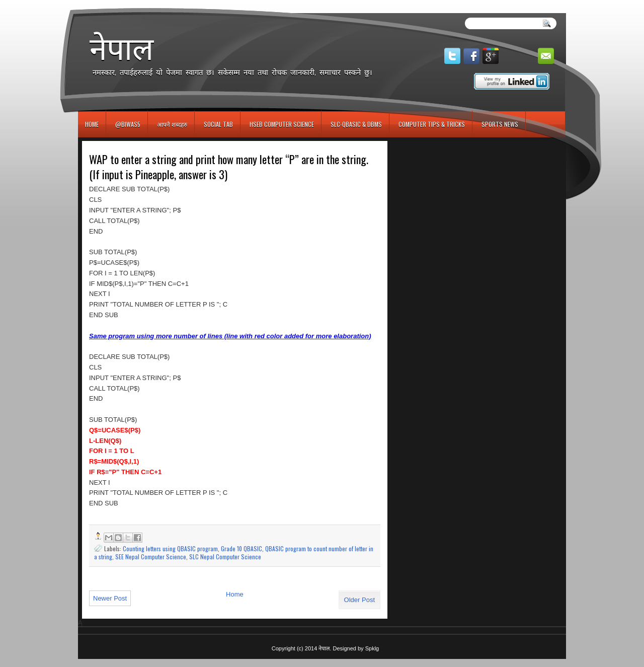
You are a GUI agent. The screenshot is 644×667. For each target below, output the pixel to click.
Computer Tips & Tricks (432, 124)
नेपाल (122, 48)
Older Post (359, 600)
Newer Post (110, 598)
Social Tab (218, 124)
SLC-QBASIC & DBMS (356, 124)
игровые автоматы (123, 4)
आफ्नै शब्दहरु (172, 124)
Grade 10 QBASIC (242, 548)
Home (92, 124)
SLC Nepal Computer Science (225, 557)
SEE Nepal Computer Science (151, 557)
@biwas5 (128, 124)
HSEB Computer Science (282, 124)
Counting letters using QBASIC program (170, 548)
